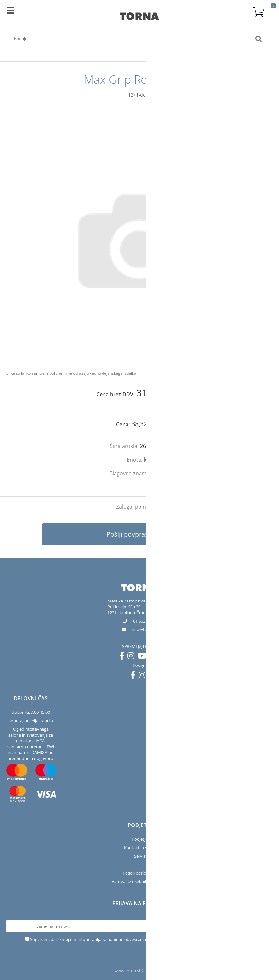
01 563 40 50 (145, 621)
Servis (140, 856)
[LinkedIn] (155, 657)
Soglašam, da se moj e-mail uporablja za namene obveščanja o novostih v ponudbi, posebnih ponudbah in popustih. (142, 939)
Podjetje (140, 839)
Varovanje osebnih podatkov (139, 881)
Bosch (163, 473)
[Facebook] (123, 657)
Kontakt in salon (140, 848)
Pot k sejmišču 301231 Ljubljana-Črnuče (129, 610)
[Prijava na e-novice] (266, 926)
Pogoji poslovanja (140, 873)
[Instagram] (133, 657)
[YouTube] (144, 657)
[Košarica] (259, 11)
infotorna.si (145, 629)
